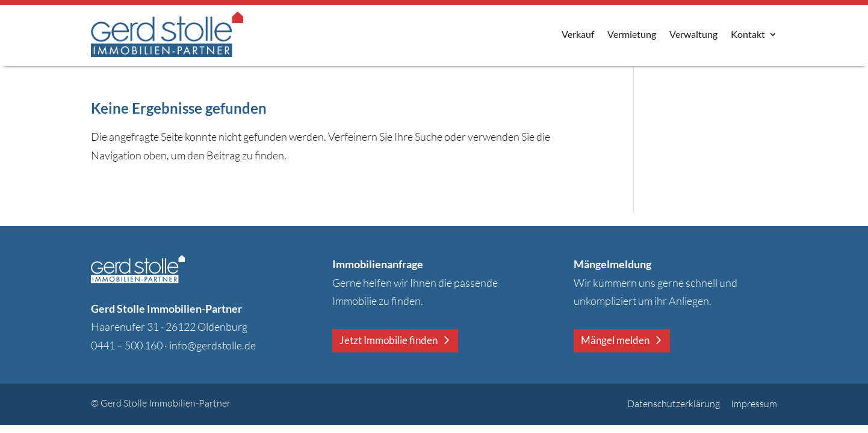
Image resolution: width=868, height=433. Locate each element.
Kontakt (748, 34)
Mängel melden (615, 340)
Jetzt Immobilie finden (389, 340)
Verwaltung (693, 34)
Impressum (754, 404)
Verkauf (578, 34)
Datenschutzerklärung (674, 404)
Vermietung (632, 34)
